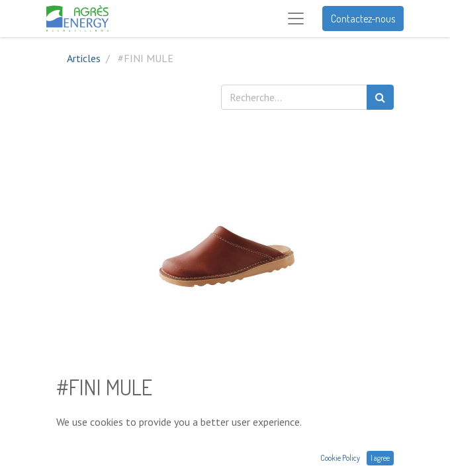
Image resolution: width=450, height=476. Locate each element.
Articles (84, 58)
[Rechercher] (380, 97)
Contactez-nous (363, 19)
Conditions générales (102, 468)
